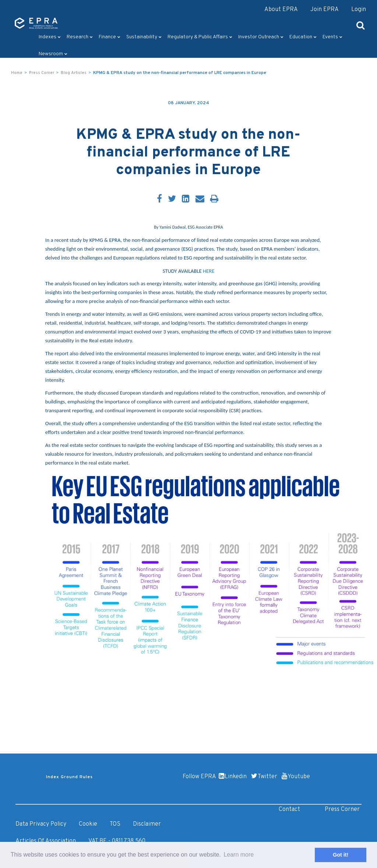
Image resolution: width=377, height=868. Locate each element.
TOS (115, 824)
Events (332, 37)
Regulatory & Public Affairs (200, 37)
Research (80, 37)
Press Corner (42, 73)
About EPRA (281, 10)
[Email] (200, 200)
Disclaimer (147, 824)
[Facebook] (159, 200)
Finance (110, 37)
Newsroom (53, 54)
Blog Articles (74, 73)
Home (17, 73)
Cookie (88, 824)
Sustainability (144, 37)
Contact (289, 809)
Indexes (50, 37)
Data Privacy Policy (41, 824)
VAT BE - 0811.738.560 (117, 841)
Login (359, 10)
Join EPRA (325, 10)
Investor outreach (261, 37)
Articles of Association (46, 841)
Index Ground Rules (69, 777)
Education (303, 37)
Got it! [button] (341, 855)
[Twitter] (172, 200)
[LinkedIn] (186, 200)
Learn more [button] (239, 855)
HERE (209, 271)
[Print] (214, 200)
